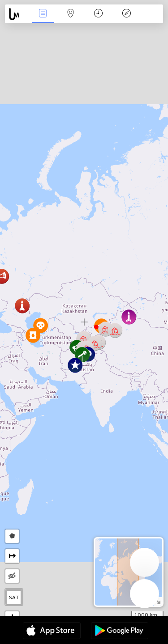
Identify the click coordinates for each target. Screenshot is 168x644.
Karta (71, 14)
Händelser (43, 14)
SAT (14, 597)
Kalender (98, 14)
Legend (126, 14)
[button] (75, 365)
